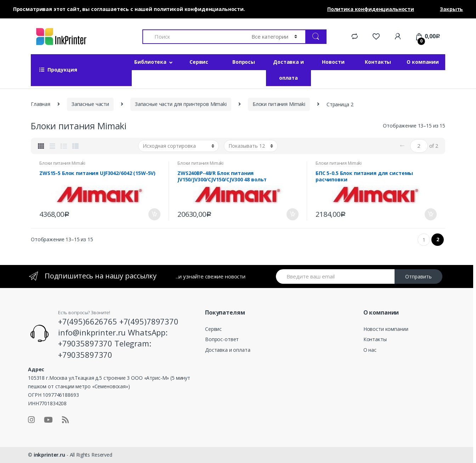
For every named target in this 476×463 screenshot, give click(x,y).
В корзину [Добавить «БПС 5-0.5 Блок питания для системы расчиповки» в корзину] (430, 214)
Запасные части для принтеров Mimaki (181, 104)
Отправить (418, 276)
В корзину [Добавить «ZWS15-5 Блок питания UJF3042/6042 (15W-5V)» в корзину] (154, 214)
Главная (41, 104)
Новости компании (386, 329)
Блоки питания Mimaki (279, 104)
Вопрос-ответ (222, 339)
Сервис (199, 62)
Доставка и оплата (288, 70)
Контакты (378, 62)
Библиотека (150, 62)
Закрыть (451, 9)
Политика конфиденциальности (371, 9)
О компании (423, 62)
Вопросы (244, 62)
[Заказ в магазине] (178, 146)
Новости (333, 62)
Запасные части (90, 104)
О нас (370, 350)
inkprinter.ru (49, 455)
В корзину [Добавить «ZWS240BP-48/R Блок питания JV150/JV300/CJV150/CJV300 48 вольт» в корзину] (292, 214)
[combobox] (193, 37)
